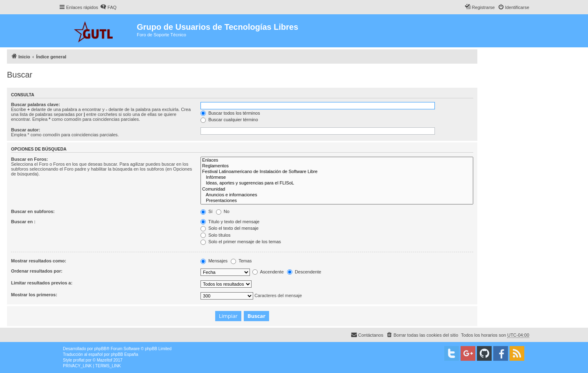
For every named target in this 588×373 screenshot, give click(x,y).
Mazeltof (105, 360)
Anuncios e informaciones (337, 195)
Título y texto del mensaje (230, 222)
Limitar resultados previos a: (42, 283)
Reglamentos (337, 166)
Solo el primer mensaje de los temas (241, 242)
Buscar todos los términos (230, 113)
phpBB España (124, 354)
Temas (241, 261)
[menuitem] (108, 7)
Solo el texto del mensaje (229, 228)
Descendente (304, 272)
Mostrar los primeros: (34, 295)
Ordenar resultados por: (37, 271)
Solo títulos (215, 235)
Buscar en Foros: (29, 159)
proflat (79, 360)
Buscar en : (23, 222)
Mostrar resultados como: (39, 261)
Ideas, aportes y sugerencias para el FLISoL (337, 183)
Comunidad (337, 189)
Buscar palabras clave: (36, 104)
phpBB (100, 349)
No (223, 211)
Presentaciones (337, 201)
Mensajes (214, 261)
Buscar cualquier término (229, 120)
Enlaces (337, 160)
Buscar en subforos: (33, 211)
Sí (206, 211)
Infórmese (337, 178)
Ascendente (268, 272)
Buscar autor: (26, 130)
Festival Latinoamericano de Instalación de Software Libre (337, 172)
